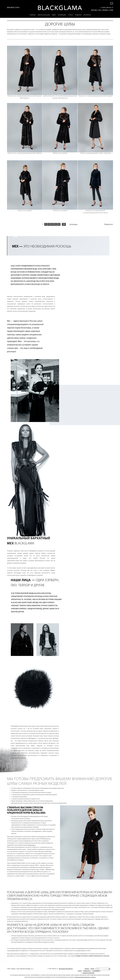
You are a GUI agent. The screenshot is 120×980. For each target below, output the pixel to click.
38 (64, 224)
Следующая (73, 224)
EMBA (54, 15)
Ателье (87, 969)
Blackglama (32, 845)
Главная (33, 15)
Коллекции (62, 15)
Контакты (87, 15)
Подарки (78, 15)
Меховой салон (13, 8)
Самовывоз (96, 971)
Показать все (109, 224)
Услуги (70, 15)
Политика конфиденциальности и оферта (85, 977)
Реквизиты (87, 971)
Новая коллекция (88, 973)
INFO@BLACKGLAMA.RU (66, 969)
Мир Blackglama (44, 15)
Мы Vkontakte (112, 2)
